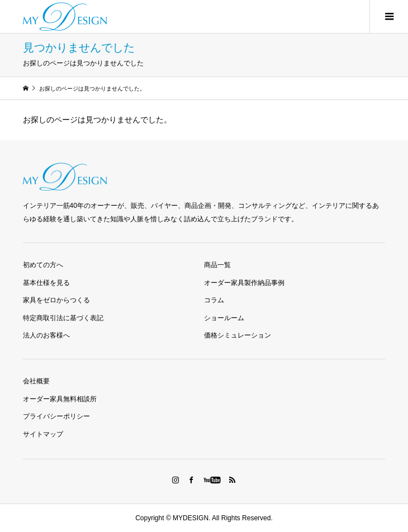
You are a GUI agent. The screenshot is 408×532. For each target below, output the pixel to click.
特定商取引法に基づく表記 (63, 318)
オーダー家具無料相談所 (60, 399)
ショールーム (224, 318)
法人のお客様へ (46, 335)
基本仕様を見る (46, 283)
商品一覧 (217, 265)
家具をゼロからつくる (56, 300)
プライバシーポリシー (56, 416)
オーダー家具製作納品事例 (244, 283)
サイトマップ (43, 434)
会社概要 (36, 381)
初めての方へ (43, 265)
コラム (214, 300)
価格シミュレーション (238, 335)
